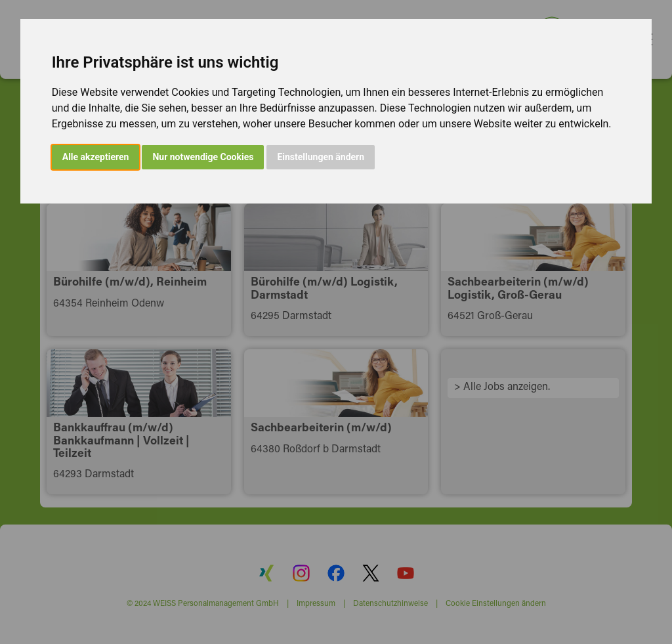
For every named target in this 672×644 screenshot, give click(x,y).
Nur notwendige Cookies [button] (203, 157)
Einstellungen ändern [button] (321, 157)
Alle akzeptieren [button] (96, 157)
